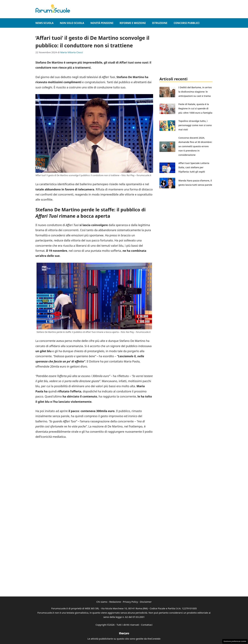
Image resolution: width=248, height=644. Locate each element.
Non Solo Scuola (72, 23)
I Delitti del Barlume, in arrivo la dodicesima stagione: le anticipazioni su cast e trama (195, 92)
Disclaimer (146, 602)
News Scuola (44, 23)
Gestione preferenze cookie (235, 641)
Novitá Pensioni (102, 23)
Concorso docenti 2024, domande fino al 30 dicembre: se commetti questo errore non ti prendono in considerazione (195, 146)
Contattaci (147, 625)
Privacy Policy (130, 602)
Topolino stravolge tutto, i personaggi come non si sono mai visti (195, 125)
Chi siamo (102, 602)
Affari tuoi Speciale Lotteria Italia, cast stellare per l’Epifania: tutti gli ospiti (194, 167)
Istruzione (160, 23)
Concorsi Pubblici (187, 23)
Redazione (115, 602)
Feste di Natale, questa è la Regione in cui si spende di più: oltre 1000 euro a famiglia (195, 108)
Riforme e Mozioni (133, 23)
